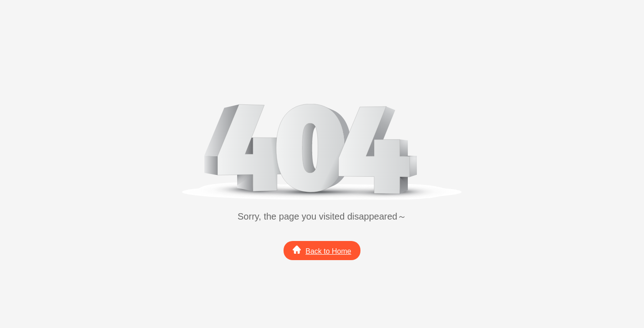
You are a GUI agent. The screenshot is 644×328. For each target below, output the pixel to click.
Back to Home (322, 250)
